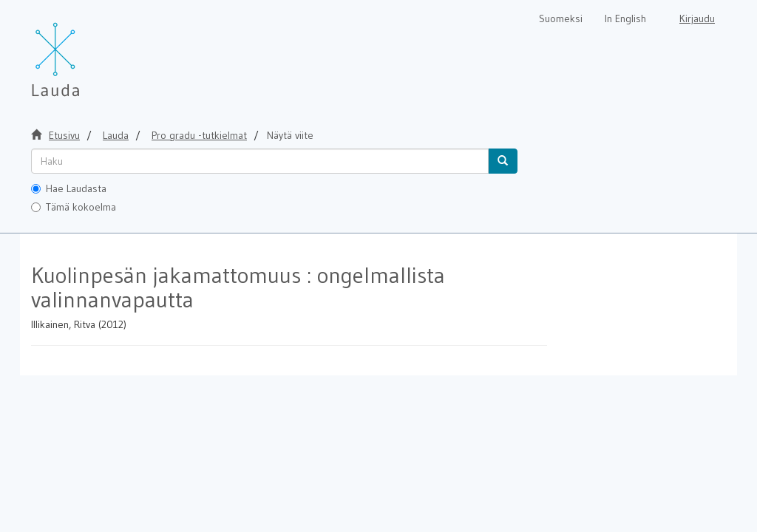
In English (625, 18)
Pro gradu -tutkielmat (199, 135)
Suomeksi (561, 18)
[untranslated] (260, 161)
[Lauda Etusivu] (86, 52)
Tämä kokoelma (74, 207)
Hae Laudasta (69, 188)
